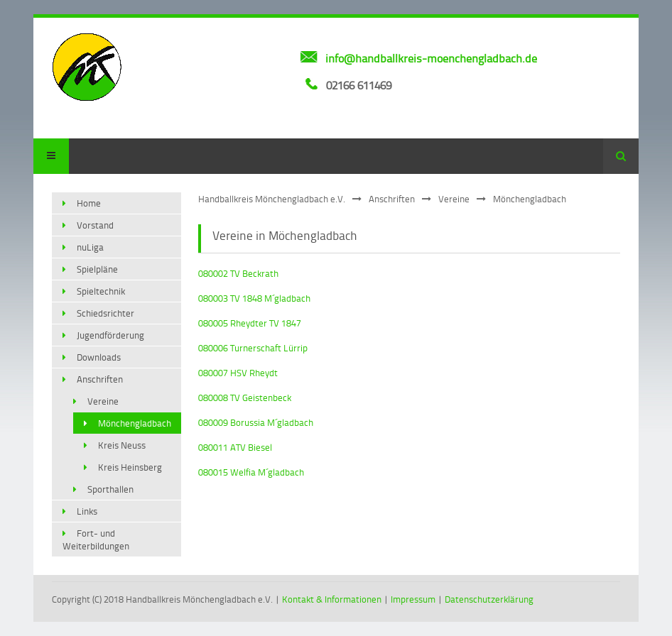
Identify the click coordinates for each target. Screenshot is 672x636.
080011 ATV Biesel (235, 447)
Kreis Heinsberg (130, 467)
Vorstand (95, 225)
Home (89, 203)
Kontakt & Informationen (332, 599)
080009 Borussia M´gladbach (256, 422)
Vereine (454, 199)
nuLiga (90, 247)
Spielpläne (97, 269)
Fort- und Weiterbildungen (96, 539)
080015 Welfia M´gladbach (251, 472)
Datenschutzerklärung (489, 599)
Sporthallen (110, 489)
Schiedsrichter (105, 313)
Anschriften (392, 199)
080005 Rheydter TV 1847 (250, 323)
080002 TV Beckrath (238, 273)
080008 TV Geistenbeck (245, 397)
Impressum (413, 599)
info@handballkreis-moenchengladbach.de (431, 58)
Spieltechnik (101, 291)
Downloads (99, 357)
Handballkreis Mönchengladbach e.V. (272, 199)
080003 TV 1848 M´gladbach (254, 298)
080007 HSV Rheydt (238, 373)
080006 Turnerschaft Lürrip (253, 348)
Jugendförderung (110, 335)
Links (87, 511)
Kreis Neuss (122, 445)
